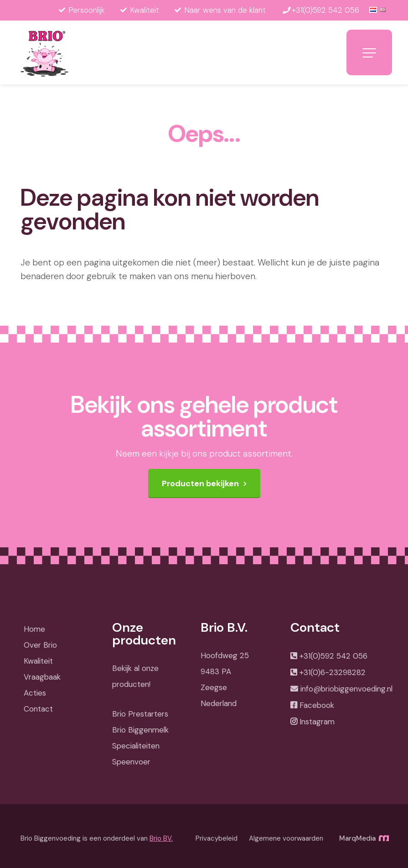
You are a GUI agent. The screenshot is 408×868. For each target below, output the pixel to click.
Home (34, 629)
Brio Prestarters (140, 714)
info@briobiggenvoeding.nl (346, 689)
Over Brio (40, 645)
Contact (38, 709)
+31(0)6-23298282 (333, 672)
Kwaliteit (38, 661)
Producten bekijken (200, 483)
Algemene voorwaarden (286, 838)
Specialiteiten (136, 746)
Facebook (317, 705)
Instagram (317, 722)
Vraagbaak (42, 677)
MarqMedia (363, 838)
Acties (35, 693)
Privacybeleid (217, 838)
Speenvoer (131, 762)
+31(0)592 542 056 (333, 656)
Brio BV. (161, 838)
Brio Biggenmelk (140, 730)
